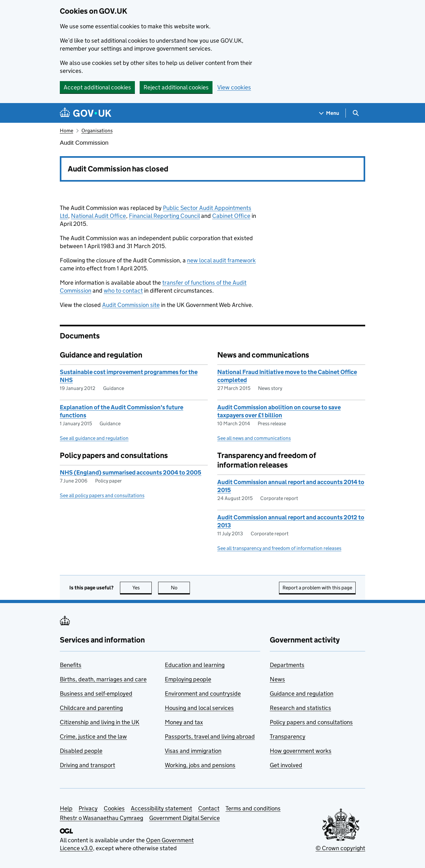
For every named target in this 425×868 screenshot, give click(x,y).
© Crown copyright (340, 848)
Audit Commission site (131, 305)
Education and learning (195, 665)
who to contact (123, 291)
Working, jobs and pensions (200, 765)
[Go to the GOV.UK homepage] (86, 113)
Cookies (114, 808)
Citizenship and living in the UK (100, 722)
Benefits (71, 665)
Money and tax (184, 722)
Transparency (288, 736)
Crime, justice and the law (93, 736)
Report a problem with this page (317, 588)
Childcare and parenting (91, 708)
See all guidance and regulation (94, 438)
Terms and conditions (253, 808)
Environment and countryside (203, 694)
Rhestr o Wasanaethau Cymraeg (101, 818)
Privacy (88, 808)
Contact (209, 808)
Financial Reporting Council (164, 216)
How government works (301, 751)
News (277, 679)
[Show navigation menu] (329, 113)
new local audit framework (221, 260)
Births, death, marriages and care (103, 679)
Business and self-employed (96, 694)
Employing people (188, 679)
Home (66, 131)
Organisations (97, 131)
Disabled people (81, 751)
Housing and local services (199, 708)
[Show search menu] (355, 113)
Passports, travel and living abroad (210, 736)
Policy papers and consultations (311, 722)
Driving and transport (87, 765)
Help (66, 808)
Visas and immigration (193, 751)
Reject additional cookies (176, 87)
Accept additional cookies (97, 87)
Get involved (286, 765)
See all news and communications (254, 438)
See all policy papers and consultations (102, 495)
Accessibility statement (161, 808)
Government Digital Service (185, 818)
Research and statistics (300, 708)
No (181, 588)
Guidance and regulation (302, 694)
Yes (142, 588)
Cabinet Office (231, 216)
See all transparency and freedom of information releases (279, 548)
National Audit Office (98, 216)
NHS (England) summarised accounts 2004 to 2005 (131, 472)
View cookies (234, 87)
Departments (287, 665)
